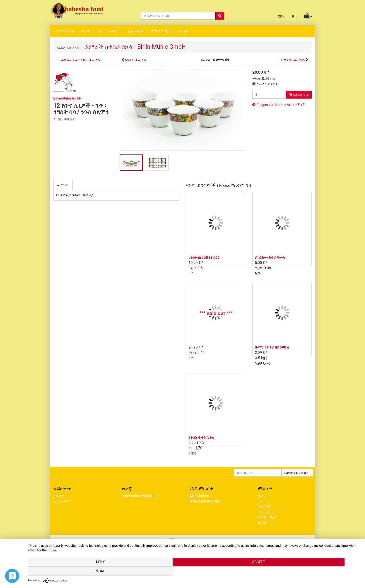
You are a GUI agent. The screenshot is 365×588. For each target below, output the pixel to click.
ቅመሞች (115, 31)
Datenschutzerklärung (140, 496)
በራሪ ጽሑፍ (62, 501)
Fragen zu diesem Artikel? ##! (279, 105)
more (310, 572)
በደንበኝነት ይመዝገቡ (297, 473)
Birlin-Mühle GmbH (205, 501)
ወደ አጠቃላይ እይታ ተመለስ (80, 60)
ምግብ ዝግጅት (161, 31)
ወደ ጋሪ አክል (299, 95)
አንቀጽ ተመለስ (135, 60)
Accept (194, 572)
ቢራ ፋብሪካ (136, 31)
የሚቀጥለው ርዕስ (293, 60)
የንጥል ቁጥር (66, 31)
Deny (78, 572)
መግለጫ (63, 185)
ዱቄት (86, 31)
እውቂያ (59, 496)
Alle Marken (199, 496)
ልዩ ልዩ (183, 31)
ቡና (99, 31)
